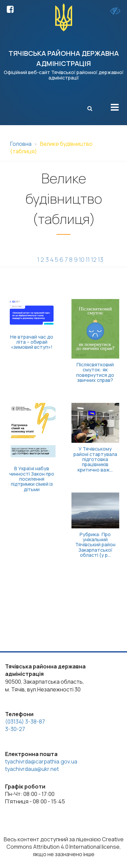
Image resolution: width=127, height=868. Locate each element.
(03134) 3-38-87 (25, 722)
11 (88, 259)
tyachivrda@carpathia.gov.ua (41, 761)
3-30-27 (15, 729)
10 (82, 259)
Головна (21, 144)
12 (94, 259)
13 (101, 259)
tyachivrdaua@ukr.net (32, 769)
